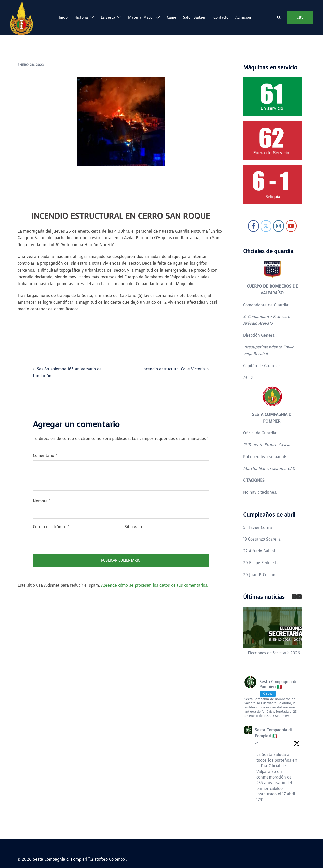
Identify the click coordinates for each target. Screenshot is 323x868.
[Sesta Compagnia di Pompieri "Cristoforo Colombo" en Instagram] (278, 226)
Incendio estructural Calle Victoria (174, 369)
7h (257, 743)
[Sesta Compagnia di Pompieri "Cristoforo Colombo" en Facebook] (253, 226)
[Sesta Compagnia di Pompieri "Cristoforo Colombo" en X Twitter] (266, 226)
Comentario (45, 455)
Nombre (42, 501)
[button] (279, 18)
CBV (300, 18)
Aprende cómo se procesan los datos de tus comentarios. (155, 585)
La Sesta (108, 18)
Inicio (63, 18)
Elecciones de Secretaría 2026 (274, 653)
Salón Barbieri (195, 18)
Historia (81, 18)
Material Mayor (141, 18)
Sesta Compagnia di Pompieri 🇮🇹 (273, 733)
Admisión (243, 18)
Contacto (221, 18)
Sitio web (133, 527)
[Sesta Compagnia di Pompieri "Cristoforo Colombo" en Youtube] (291, 226)
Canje (171, 18)
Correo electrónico (51, 527)
